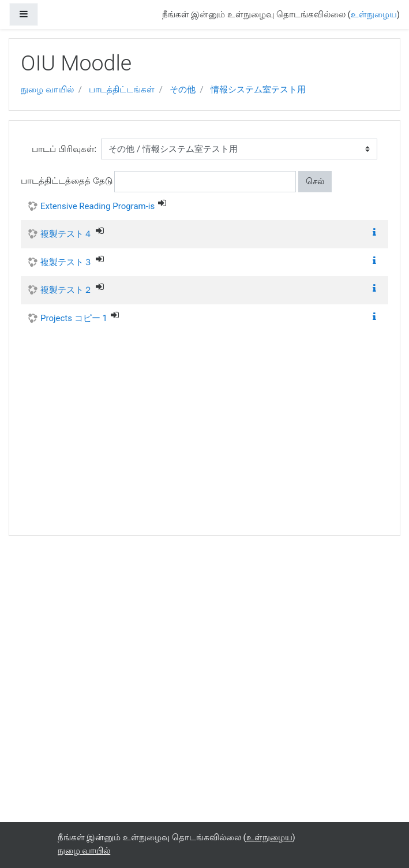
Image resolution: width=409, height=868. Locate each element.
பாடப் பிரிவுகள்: (64, 149)
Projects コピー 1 (74, 318)
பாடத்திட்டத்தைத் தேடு (67, 181)
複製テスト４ (66, 234)
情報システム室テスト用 (258, 90)
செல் (315, 181)
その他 (183, 90)
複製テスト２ (66, 290)
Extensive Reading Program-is (97, 206)
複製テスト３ (66, 262)
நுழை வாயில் (47, 90)
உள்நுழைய (374, 14)
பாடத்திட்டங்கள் (122, 90)
